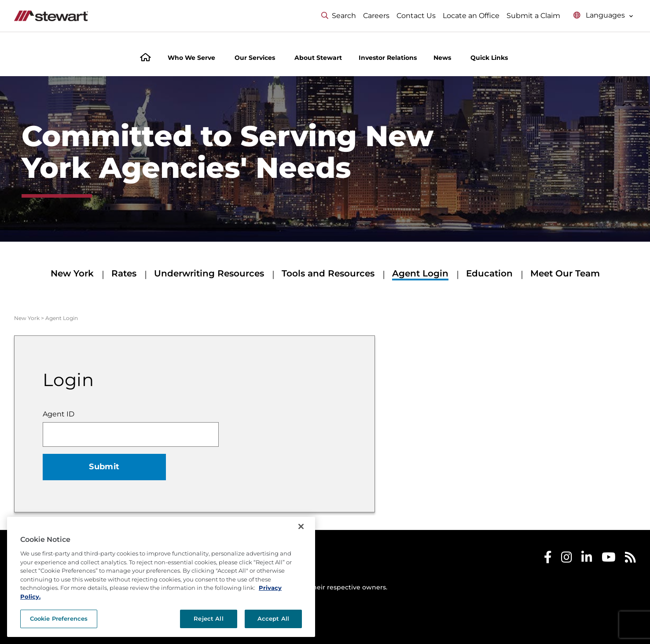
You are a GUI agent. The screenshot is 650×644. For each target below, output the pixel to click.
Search (339, 16)
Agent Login (420, 273)
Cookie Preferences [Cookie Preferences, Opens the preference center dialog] (59, 618)
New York (72, 273)
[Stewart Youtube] (609, 559)
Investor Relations (388, 58)
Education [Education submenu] (489, 273)
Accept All (273, 618)
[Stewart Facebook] (548, 559)
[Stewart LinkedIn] (587, 559)
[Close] (301, 526)
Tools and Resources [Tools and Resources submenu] (328, 273)
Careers (376, 16)
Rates (124, 273)
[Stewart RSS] (630, 559)
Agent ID (59, 414)
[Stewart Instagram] (567, 559)
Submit (104, 467)
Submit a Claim (533, 16)
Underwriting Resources (209, 273)
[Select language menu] (603, 16)
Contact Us (416, 16)
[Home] (145, 58)
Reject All (208, 618)
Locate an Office (471, 16)
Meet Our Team (565, 273)
